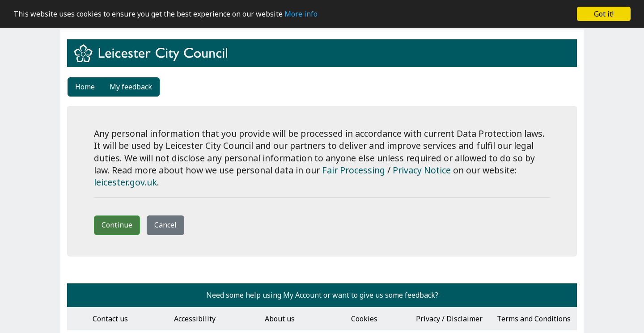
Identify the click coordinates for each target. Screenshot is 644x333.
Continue (117, 225)
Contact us (110, 319)
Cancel (165, 225)
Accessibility (195, 319)
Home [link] (85, 87)
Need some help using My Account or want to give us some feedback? (322, 295)
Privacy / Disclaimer (449, 319)
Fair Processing (354, 170)
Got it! (604, 14)
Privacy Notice (422, 170)
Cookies (364, 319)
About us (280, 319)
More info (301, 14)
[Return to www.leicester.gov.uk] (154, 61)
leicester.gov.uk (125, 182)
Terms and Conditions (534, 319)
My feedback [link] (131, 87)
